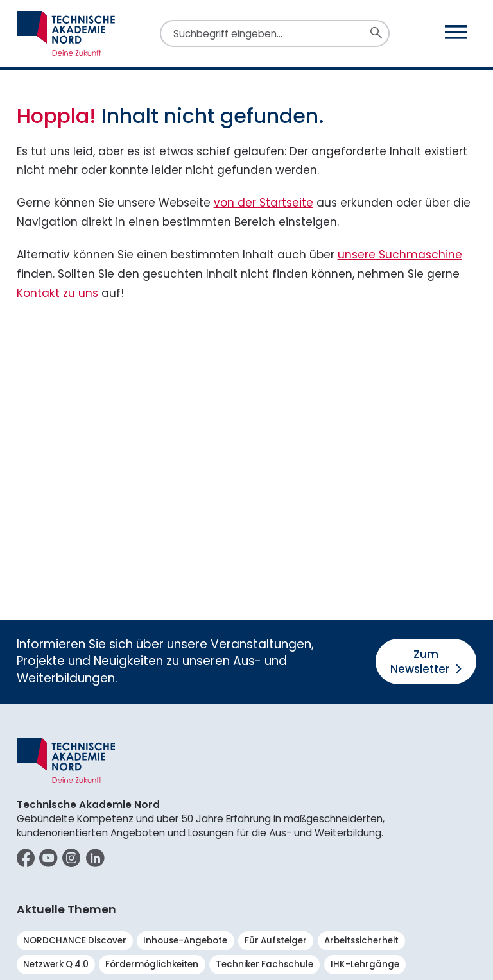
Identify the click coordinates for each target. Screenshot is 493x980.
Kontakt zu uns (57, 293)
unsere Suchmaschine (400, 255)
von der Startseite (264, 203)
